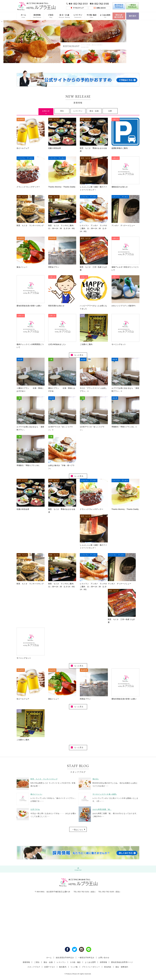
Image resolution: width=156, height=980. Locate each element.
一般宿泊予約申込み (86, 958)
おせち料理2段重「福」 (102, 809)
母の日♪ (96, 779)
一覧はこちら (78, 830)
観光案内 (63, 967)
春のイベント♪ (36, 794)
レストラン (78, 111)
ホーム (49, 958)
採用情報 (103, 962)
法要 (110, 111)
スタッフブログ (34, 967)
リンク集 (74, 967)
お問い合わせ (104, 958)
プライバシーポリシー (91, 967)
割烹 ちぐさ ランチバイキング (44, 779)
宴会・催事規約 (122, 967)
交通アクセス (50, 967)
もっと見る (77, 355)
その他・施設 (75, 962)
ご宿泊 (37, 962)
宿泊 (62, 111)
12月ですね (35, 809)
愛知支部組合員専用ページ (122, 962)
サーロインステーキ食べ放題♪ (105, 794)
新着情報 (26, 962)
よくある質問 (90, 962)
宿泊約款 (108, 967)
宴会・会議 (94, 111)
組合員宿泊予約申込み (65, 958)
